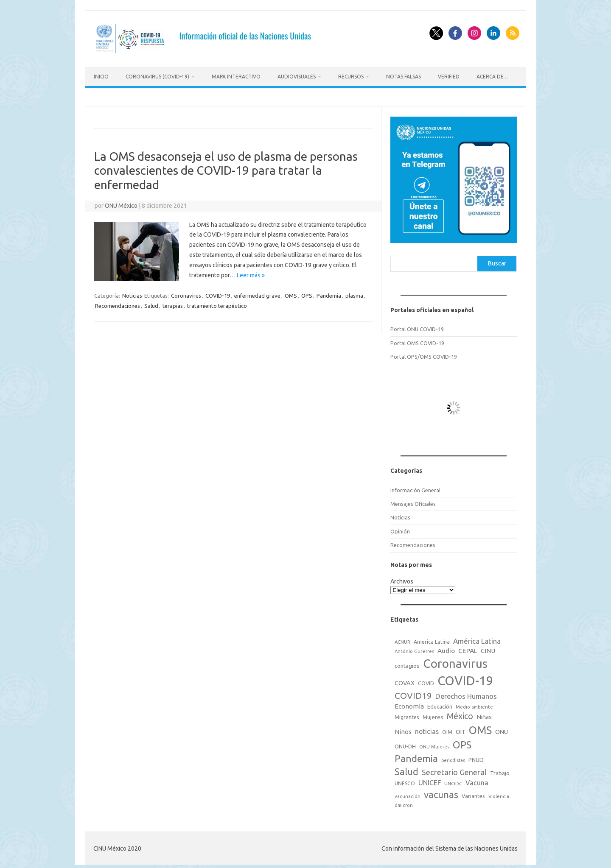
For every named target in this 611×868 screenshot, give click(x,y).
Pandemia (329, 293)
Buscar (497, 261)
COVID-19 (218, 293)
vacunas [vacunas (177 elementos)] (441, 792)
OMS (291, 293)
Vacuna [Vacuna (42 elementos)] (477, 780)
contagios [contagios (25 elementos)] (407, 664)
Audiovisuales (297, 77)
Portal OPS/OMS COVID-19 (424, 354)
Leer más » (251, 273)
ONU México (121, 203)
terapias (173, 304)
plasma (354, 293)
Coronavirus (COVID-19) (157, 77)
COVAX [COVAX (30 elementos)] (405, 681)
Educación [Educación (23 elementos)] (440, 704)
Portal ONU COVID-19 (417, 327)
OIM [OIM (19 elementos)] (447, 730)
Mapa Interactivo (236, 77)
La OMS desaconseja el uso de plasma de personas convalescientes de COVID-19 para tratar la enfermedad (226, 168)
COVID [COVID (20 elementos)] (426, 681)
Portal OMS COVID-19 (417, 341)
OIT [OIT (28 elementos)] (461, 729)
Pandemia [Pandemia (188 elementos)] (416, 756)
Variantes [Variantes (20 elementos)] (473, 793)
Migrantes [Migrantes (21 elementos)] (407, 715)
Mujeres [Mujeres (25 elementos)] (433, 715)
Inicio (101, 77)
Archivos (402, 579)
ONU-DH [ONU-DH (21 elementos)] (405, 744)
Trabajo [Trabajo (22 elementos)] (500, 770)
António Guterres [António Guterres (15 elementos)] (414, 649)
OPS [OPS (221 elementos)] (462, 742)
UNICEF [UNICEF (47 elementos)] (430, 780)
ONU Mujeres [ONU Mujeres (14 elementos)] (434, 744)
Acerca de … (493, 77)
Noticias (132, 293)
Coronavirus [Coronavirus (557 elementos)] (455, 661)
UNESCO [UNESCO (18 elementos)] (405, 781)
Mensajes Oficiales (413, 501)
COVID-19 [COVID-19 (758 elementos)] (465, 678)
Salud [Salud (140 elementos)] (406, 769)
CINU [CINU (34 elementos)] (488, 648)
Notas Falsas (404, 77)
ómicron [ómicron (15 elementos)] (404, 803)
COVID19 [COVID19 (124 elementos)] (413, 693)
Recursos (351, 77)
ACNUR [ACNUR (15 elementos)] (402, 639)
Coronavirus (186, 293)
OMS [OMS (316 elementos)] (480, 727)
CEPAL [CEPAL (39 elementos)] (468, 648)
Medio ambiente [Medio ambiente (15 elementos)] (474, 704)
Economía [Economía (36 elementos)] (409, 704)
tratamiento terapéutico (217, 304)
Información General (415, 488)
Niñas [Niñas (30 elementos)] (484, 715)
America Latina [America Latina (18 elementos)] (432, 639)
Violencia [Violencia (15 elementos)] (499, 794)
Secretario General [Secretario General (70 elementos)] (454, 770)
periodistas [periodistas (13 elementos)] (453, 758)
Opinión (400, 529)
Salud (151, 304)
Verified (449, 77)
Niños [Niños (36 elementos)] (403, 729)
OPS (307, 293)
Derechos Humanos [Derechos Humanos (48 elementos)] (466, 694)
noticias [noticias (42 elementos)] (427, 729)
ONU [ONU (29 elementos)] (502, 729)
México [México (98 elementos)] (460, 714)
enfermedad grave (257, 293)
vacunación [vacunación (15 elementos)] (408, 794)
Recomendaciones (118, 304)
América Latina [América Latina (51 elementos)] (477, 638)
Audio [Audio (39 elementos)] (446, 648)
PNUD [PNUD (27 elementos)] (476, 757)
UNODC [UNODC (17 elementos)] (453, 781)
